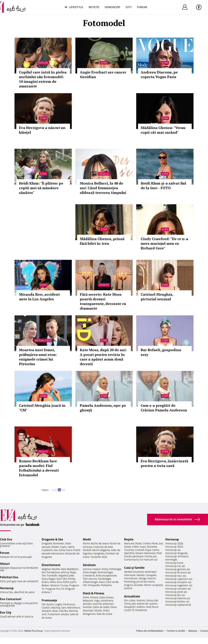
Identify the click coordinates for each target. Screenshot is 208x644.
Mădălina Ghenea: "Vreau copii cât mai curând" (163, 130)
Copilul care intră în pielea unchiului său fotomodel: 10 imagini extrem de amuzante (43, 79)
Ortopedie (94, 585)
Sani (64, 608)
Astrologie (171, 560)
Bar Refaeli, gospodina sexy (161, 352)
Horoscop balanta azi (178, 598)
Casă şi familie (134, 568)
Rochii (50, 604)
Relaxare (88, 601)
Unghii (58, 604)
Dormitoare (131, 578)
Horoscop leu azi (175, 595)
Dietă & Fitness (94, 593)
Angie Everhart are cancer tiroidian (103, 74)
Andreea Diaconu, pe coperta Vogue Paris (159, 74)
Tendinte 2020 (99, 557)
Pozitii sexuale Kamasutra (61, 552)
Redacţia (193, 631)
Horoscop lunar (174, 563)
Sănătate (89, 565)
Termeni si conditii (176, 631)
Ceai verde (112, 582)
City (129, 7)
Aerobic (87, 604)
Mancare (129, 543)
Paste (139, 543)
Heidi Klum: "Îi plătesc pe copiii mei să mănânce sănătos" (41, 188)
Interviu (141, 600)
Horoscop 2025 (174, 547)
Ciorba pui (151, 556)
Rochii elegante (101, 550)
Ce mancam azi (149, 560)
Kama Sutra (65, 550)
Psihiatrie (106, 585)
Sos (161, 543)
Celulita (63, 611)
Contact (204, 631)
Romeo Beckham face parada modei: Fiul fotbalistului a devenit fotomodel (39, 468)
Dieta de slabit (101, 607)
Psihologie (115, 569)
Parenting (130, 582)
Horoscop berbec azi (177, 601)
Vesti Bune (152, 607)
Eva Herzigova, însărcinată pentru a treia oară (164, 463)
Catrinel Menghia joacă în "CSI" (42, 408)
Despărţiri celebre (134, 607)
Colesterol (89, 575)
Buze (55, 611)
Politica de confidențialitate (150, 631)
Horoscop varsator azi (178, 589)
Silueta (98, 610)
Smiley (72, 579)
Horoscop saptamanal (178, 605)
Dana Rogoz (49, 579)
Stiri (104, 63)
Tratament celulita (58, 614)
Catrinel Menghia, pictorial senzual (157, 297)
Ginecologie (90, 572)
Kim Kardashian (51, 572)
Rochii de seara (100, 543)
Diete (86, 597)
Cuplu (63, 547)
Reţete (129, 539)
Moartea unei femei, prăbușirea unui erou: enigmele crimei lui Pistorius (38, 357)
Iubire (71, 547)
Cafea (135, 547)
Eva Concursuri (11, 599)
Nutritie (87, 607)
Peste (155, 543)
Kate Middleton (70, 569)
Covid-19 (129, 610)
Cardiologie (104, 579)
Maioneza (150, 553)
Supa (143, 547)
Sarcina (87, 569)
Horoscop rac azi (175, 566)
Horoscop (112, 7)
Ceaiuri (96, 569)
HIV (85, 585)
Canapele (151, 575)
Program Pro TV (55, 589)
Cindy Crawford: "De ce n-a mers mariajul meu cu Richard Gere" (164, 243)
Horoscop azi (173, 550)
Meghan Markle (51, 569)
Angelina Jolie (66, 575)
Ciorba (147, 543)
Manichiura (74, 608)
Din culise (130, 600)
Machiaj (56, 608)
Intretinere (107, 601)
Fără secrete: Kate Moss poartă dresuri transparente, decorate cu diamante (103, 301)
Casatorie (47, 550)
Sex (56, 550)
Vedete (104, 174)
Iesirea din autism (147, 604)
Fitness (94, 597)
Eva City (6, 612)
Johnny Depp (68, 572)
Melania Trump (59, 585)
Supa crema (152, 550)
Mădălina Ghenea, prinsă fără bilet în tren (102, 241)
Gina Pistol (63, 582)
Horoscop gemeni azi (178, 569)
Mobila (141, 575)
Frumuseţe (49, 600)
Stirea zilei (152, 600)
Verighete (99, 553)
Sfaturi (5, 564)
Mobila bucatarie (134, 572)
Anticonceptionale (106, 575)
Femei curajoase (153, 585)
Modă (87, 539)
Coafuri (46, 608)
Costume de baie (103, 547)
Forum (142, 7)
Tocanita (129, 550)
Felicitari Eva (9, 577)
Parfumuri (69, 604)
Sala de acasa (104, 614)
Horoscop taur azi (176, 576)
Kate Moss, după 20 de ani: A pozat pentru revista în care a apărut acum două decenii (103, 357)
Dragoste (47, 543)
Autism (128, 588)
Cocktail (140, 550)
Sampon (46, 611)
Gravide (138, 585)
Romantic (59, 543)
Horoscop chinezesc (177, 556)
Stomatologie (105, 572)
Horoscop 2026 (174, 543)
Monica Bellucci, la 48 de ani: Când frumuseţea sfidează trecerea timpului (103, 188)
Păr (43, 604)
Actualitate (43, 340)
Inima (105, 569)
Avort (102, 582)
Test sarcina (90, 579)
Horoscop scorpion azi (178, 582)
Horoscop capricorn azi (179, 579)
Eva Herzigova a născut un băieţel (42, 130)
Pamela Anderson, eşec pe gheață (103, 408)
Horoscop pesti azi (176, 592)
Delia (53, 582)
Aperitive (129, 553)
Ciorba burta (131, 560)
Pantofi (87, 550)
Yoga (97, 601)
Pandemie (141, 610)
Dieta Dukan (106, 597)
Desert (139, 553)
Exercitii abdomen (103, 604)
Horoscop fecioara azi (178, 572)
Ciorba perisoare (134, 556)
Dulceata (152, 547)
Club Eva (6, 539)
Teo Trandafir (49, 575)
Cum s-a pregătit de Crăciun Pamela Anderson (164, 408)
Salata (128, 547)
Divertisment (51, 565)
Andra (45, 582)
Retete (94, 7)
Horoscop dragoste (177, 553)
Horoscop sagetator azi (179, 585)
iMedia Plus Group (33, 631)
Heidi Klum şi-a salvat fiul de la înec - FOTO (163, 186)
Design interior (147, 578)
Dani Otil (62, 579)
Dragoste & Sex (52, 539)
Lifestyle (76, 7)
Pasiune (43, 63)
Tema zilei (130, 604)
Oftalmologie (90, 582)
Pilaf (159, 553)
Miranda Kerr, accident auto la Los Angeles (39, 297)
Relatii (55, 547)
